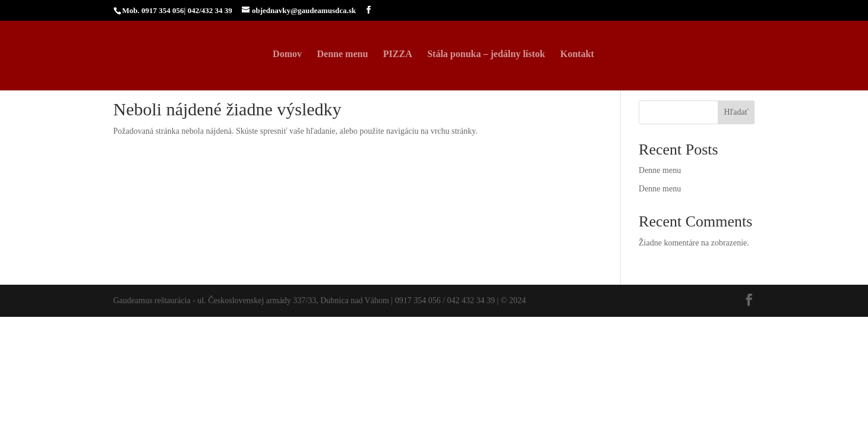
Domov (287, 54)
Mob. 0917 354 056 (153, 10)
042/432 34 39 (210, 10)
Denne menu (343, 54)
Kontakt (577, 54)
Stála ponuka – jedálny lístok (486, 54)
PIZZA (398, 54)
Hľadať (736, 112)
